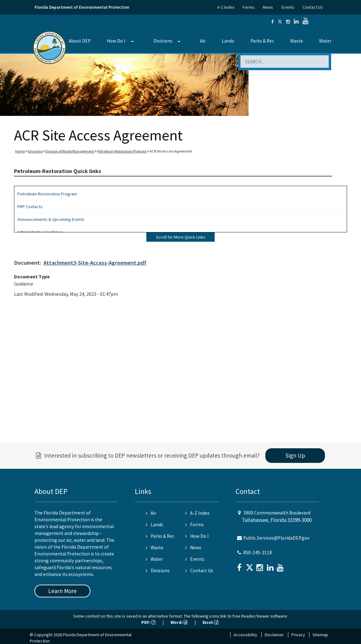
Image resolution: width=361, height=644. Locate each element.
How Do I (116, 41)
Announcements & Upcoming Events (51, 219)
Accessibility (245, 635)
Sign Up (295, 455)
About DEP (80, 41)
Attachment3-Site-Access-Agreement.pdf (95, 263)
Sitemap (320, 635)
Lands (228, 41)
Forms (249, 7)
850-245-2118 (258, 553)
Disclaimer (274, 635)
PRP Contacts (30, 207)
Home (20, 151)
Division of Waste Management (70, 151)
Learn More (62, 591)
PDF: (148, 622)
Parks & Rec (262, 41)
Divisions (163, 41)
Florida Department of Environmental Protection (82, 7)
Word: (179, 622)
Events (288, 7)
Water (325, 41)
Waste (297, 41)
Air (203, 41)
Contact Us (313, 7)
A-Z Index (226, 7)
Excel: (210, 622)
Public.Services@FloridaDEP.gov (276, 538)
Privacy (298, 635)
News (268, 7)
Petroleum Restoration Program (122, 151)
